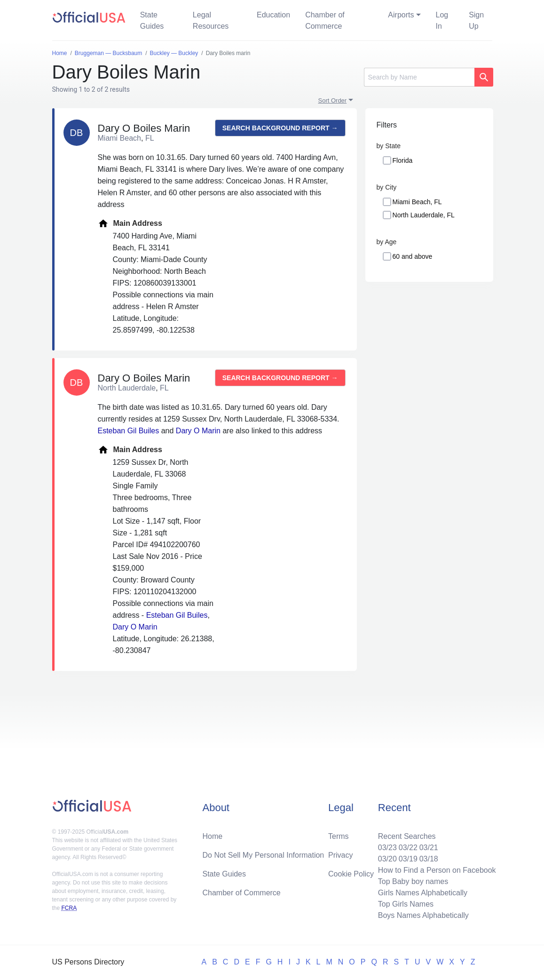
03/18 (429, 859)
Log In (442, 20)
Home (212, 836)
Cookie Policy (351, 874)
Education (273, 15)
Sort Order (333, 100)
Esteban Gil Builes (129, 431)
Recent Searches (407, 836)
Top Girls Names (406, 904)
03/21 (429, 848)
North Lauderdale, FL (424, 215)
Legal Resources (211, 20)
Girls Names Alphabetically (423, 893)
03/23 (387, 848)
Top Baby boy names (413, 881)
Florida (403, 160)
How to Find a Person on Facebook (437, 870)
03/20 (387, 859)
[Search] (419, 77)
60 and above (413, 256)
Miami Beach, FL (417, 202)
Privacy (340, 855)
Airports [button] (401, 15)
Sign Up (476, 20)
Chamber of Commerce (325, 20)
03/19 (408, 859)
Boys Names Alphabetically (423, 915)
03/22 (408, 848)
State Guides (152, 20)
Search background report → (280, 128)
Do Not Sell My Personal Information (263, 855)
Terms (339, 836)
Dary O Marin (198, 431)
